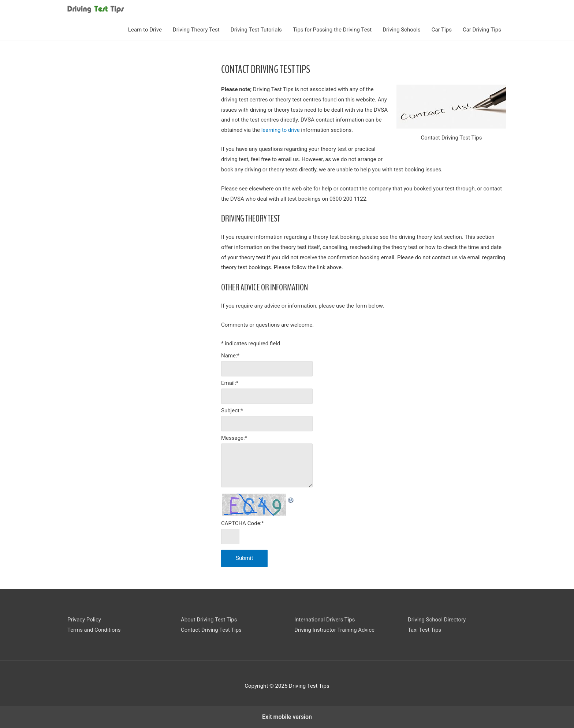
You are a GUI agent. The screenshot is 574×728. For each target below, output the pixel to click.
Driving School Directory (437, 620)
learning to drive (281, 130)
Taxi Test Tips (425, 630)
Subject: (232, 411)
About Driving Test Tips (209, 620)
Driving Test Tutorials (256, 30)
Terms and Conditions (94, 630)
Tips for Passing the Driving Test (332, 30)
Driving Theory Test (196, 30)
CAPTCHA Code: (243, 523)
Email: (230, 383)
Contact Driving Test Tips (211, 630)
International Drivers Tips (325, 620)
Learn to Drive (145, 30)
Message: (234, 438)
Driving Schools (401, 30)
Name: (230, 355)
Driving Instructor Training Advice (335, 630)
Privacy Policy (84, 620)
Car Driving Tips (482, 30)
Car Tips (442, 30)
